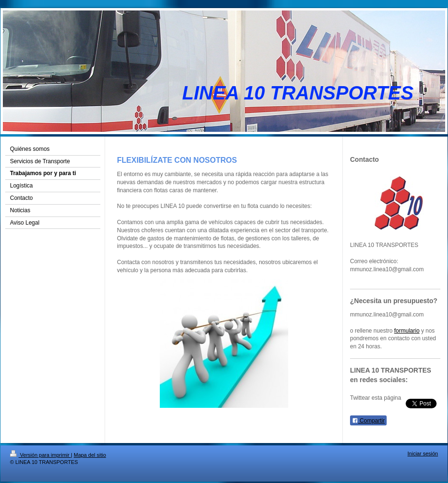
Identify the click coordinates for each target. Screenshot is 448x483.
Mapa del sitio (90, 455)
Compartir (368, 421)
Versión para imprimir (40, 455)
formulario (407, 331)
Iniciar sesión (423, 453)
